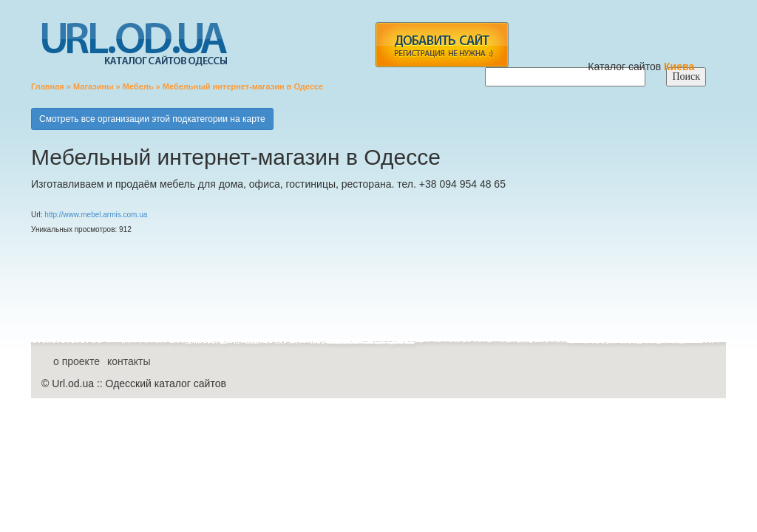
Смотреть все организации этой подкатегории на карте (152, 119)
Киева (680, 66)
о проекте (77, 361)
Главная (48, 86)
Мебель (138, 86)
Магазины (94, 86)
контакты (129, 361)
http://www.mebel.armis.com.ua (96, 215)
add (442, 45)
